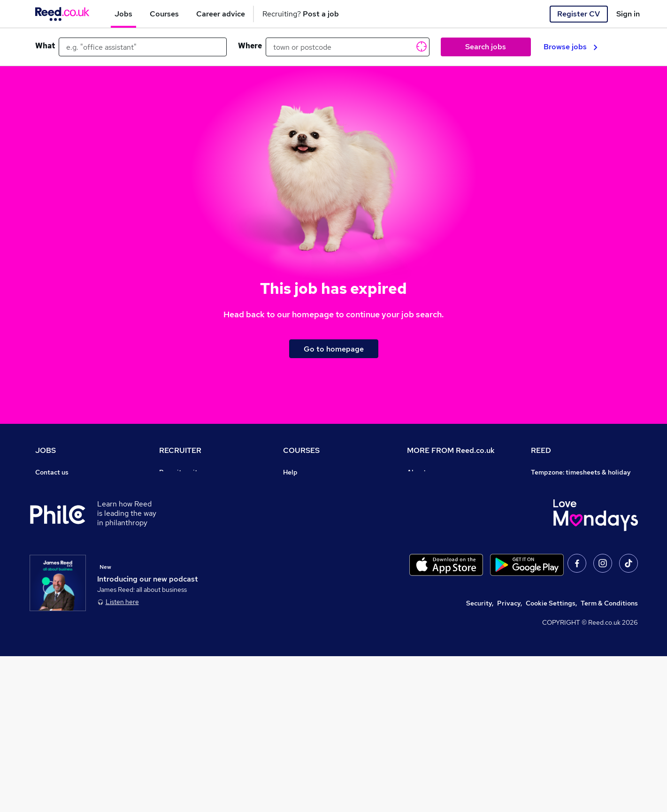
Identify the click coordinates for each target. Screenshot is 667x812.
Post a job (175, 485)
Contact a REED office (69, 617)
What (45, 46)
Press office (426, 498)
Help (42, 604)
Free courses (303, 538)
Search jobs (486, 47)
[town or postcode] (348, 47)
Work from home (61, 512)
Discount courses (309, 525)
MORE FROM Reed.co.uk (451, 450)
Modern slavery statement (448, 525)
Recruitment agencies (193, 512)
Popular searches (62, 551)
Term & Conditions (609, 759)
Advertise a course (312, 577)
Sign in (628, 14)
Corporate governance (442, 512)
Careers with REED (560, 551)
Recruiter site (180, 472)
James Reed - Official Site (571, 564)
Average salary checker (72, 590)
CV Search (175, 498)
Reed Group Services (563, 498)
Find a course (304, 498)
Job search (52, 485)
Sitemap (48, 630)
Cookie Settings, (551, 759)
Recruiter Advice (185, 525)
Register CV (579, 14)
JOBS (46, 450)
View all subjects (309, 512)
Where (250, 46)
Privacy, (510, 759)
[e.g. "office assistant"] (143, 47)
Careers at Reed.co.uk (441, 485)
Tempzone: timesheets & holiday (581, 472)
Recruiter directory (65, 498)
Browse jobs (571, 47)
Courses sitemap (309, 590)
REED (541, 450)
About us (421, 472)
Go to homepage (334, 349)
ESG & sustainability (563, 604)
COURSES (301, 450)
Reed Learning (554, 525)
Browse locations (61, 538)
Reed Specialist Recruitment (575, 512)
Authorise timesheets (564, 485)
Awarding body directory (322, 551)
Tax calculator (57, 577)
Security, (480, 759)
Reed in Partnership (562, 538)
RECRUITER (180, 450)
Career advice (57, 564)
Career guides (305, 564)
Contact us (52, 472)
